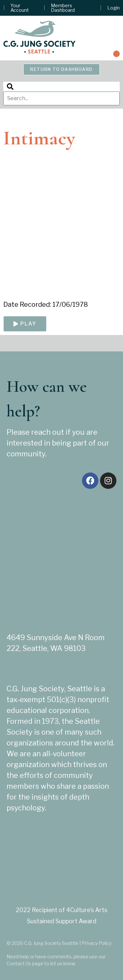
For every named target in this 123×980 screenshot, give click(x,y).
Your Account (20, 8)
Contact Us (19, 963)
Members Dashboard (63, 8)
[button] (116, 54)
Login (113, 8)
